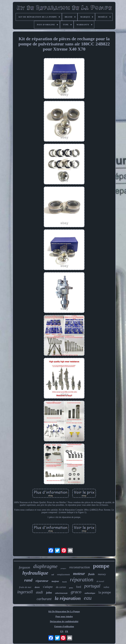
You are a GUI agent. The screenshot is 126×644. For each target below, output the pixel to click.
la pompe (105, 592)
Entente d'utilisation (64, 627)
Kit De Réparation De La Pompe (64, 612)
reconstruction (80, 567)
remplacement (63, 575)
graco (76, 592)
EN (62, 632)
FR (67, 632)
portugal (92, 586)
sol (53, 575)
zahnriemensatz (61, 593)
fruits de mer (25, 587)
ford (79, 587)
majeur (55, 581)
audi (39, 592)
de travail (100, 581)
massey (102, 574)
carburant (44, 599)
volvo (106, 587)
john (49, 593)
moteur (79, 574)
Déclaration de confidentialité (64, 622)
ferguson (24, 567)
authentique (90, 593)
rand (28, 580)
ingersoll (25, 592)
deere (37, 587)
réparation (82, 580)
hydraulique (35, 573)
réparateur (42, 581)
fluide (91, 574)
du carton (61, 587)
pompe (101, 566)
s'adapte (48, 587)
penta (71, 588)
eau (88, 598)
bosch (65, 582)
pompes (63, 568)
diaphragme (45, 566)
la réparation (68, 598)
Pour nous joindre (64, 617)
